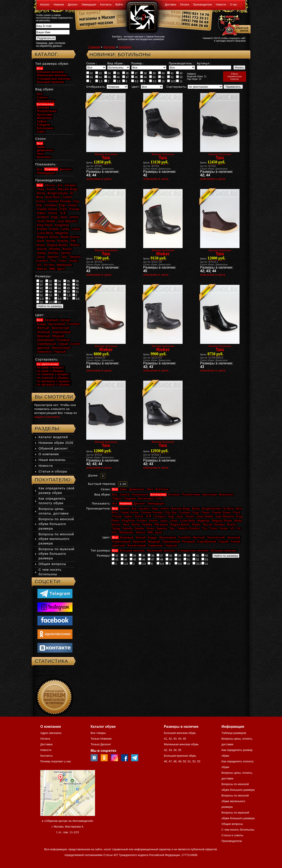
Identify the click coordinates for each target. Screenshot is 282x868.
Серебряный (207, 542)
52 (170, 77)
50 (152, 77)
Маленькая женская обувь (181, 744)
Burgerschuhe (212, 509)
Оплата (185, 5)
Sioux (151, 528)
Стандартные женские (193, 551)
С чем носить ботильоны (238, 830)
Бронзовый (168, 537)
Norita (136, 525)
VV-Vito (49, 265)
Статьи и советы (232, 835)
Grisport (160, 516)
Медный (154, 542)
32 (90, 73)
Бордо (153, 537)
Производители (203, 5)
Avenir (165, 509)
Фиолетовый (137, 545)
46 (116, 77)
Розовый (189, 542)
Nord (126, 525)
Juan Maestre (225, 516)
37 (134, 73)
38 (143, 73)
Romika (220, 525)
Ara (134, 509)
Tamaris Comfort (188, 528)
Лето (150, 489)
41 (170, 73)
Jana (180, 516)
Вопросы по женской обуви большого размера (56, 524)
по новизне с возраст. (53, 374)
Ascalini (144, 509)
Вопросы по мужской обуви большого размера (56, 554)
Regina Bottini (180, 525)
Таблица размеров (234, 733)
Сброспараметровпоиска (235, 76)
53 (179, 77)
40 (161, 73)
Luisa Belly (188, 521)
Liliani (174, 521)
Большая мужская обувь (180, 756)
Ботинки (174, 495)
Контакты (106, 5)
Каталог (45, 5)
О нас (233, 5)
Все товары (98, 733)
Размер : (138, 63)
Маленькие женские (161, 551)
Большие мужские (224, 551)
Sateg (116, 528)
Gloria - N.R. (144, 516)
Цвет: (136, 87)
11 (179, 81)
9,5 (153, 81)
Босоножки (146, 499)
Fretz (237, 513)
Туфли (117, 499)
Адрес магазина (51, 733)
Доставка (171, 5)
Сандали (130, 499)
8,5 (135, 81)
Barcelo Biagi (181, 509)
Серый (223, 542)
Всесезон (162, 489)
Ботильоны (158, 495)
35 (116, 73)
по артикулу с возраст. (54, 381)
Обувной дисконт (53, 448)
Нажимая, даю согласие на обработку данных (51, 45)
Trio (205, 528)
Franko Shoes (221, 513)
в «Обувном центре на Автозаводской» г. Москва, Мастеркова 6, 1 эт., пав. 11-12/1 (68, 827)
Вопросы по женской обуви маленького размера (56, 539)
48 (134, 77)
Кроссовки (210, 495)
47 (125, 77)
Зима (123, 489)
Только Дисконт (101, 744)
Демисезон (137, 489)
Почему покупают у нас (56, 761)
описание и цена (99, 179)
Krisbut (142, 521)
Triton (213, 528)
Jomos (189, 516)
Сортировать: (177, 87)
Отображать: (96, 87)
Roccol (208, 525)
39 (152, 73)
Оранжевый (171, 542)
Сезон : (92, 63)
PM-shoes (161, 525)
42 (179, 73)
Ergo (196, 513)
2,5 (117, 81)
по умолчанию (48, 364)
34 (108, 73)
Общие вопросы (52, 564)
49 (143, 77)
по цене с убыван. (51, 371)
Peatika (147, 525)
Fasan (206, 513)
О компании (49, 454)
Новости (221, 5)
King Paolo (45, 225)
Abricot (125, 509)
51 (161, 77)
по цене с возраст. (51, 367)
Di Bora (228, 509)
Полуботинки (191, 495)
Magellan (204, 521)
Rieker (197, 525)
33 (99, 73)
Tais (172, 528)
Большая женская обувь (180, 733)
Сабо (159, 499)
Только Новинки (101, 739)
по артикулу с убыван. (54, 384)
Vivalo (224, 528)
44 (99, 77)
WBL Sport (155, 532)
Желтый (199, 537)
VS (232, 528)
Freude (117, 516)
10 (161, 81)
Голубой (184, 537)
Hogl (171, 516)
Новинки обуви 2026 (56, 443)
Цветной (119, 545)
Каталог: (47, 54)
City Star (171, 513)
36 (125, 73)
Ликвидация (89, 5)
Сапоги (125, 495)
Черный (171, 545)
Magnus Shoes (222, 521)
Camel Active (130, 513)
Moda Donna (70, 237)
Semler (140, 528)
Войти (119, 5)
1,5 (99, 81)
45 (108, 77)
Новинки (59, 5)
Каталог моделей (53, 437)
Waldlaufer (127, 532)
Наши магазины (52, 460)
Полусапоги (140, 495)
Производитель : (181, 63)
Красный (139, 542)
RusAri (232, 525)
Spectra (162, 528)
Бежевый (127, 537)
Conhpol (185, 513)
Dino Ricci (53, 197)
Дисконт (73, 5)
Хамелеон (156, 545)
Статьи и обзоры (53, 471)
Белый (141, 537)
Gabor (128, 516)
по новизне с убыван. (53, 378)
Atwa (155, 509)
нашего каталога (47, 417)
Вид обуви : (116, 63)
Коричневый (122, 542)
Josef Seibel (205, 516)
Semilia (128, 528)
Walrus (141, 532)
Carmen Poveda (152, 513)
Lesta (164, 521)
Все (115, 489)
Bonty (196, 509)
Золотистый (216, 537)
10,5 (171, 81)
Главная (94, 47)
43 (90, 77)
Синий (235, 542)
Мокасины (226, 495)
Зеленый (234, 537)
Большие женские (132, 551)
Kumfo (153, 521)
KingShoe (128, 521)
